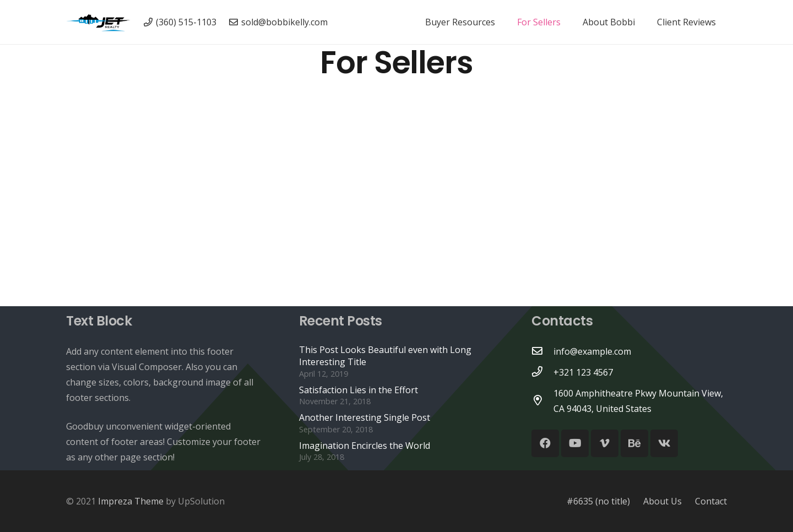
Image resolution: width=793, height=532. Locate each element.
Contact (711, 501)
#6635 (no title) (598, 501)
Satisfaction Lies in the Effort (359, 390)
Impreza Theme (131, 501)
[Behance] (634, 443)
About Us (662, 501)
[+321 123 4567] (542, 372)
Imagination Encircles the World (365, 446)
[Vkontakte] (664, 443)
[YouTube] (575, 443)
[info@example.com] (542, 351)
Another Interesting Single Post (365, 417)
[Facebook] (545, 443)
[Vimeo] (605, 443)
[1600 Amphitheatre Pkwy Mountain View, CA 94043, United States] (542, 401)
